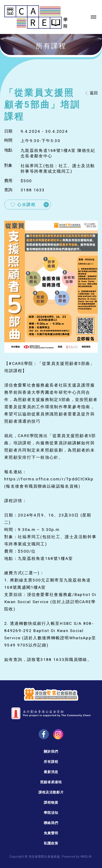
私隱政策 (51, 843)
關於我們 (51, 752)
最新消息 (51, 772)
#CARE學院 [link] (21, 363)
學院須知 (51, 813)
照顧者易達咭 (51, 782)
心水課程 (26, 205)
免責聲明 (51, 833)
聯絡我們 (51, 823)
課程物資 (51, 802)
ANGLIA (86, 857)
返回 (94, 93)
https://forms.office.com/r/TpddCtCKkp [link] (49, 479)
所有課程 (51, 762)
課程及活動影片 (51, 792)
